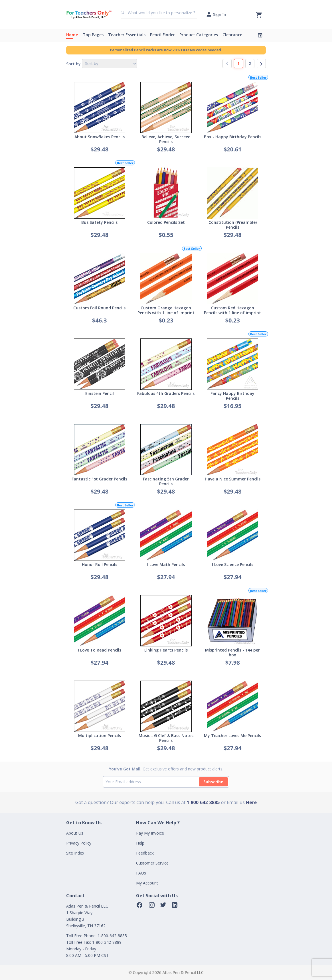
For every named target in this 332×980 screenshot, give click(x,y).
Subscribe (213, 782)
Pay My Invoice (150, 833)
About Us (75, 833)
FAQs (141, 873)
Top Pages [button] (93, 35)
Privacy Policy (79, 843)
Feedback (145, 853)
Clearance (232, 35)
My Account (147, 883)
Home (72, 35)
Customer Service (152, 863)
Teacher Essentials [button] (127, 35)
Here (251, 802)
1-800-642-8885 (203, 802)
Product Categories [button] (199, 35)
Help (140, 843)
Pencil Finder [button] (162, 35)
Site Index (75, 853)
